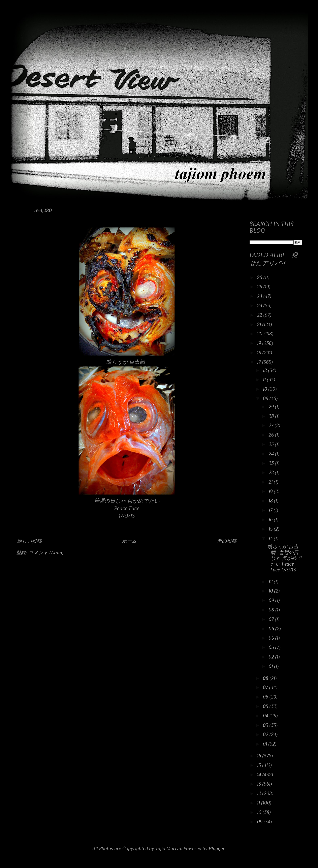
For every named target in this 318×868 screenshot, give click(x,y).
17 (260, 362)
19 (260, 343)
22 (260, 315)
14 (260, 775)
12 (265, 370)
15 (271, 529)
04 (266, 716)
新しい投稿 (29, 541)
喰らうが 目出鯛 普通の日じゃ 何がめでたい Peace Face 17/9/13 (285, 558)
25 (260, 287)
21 (260, 324)
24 (260, 296)
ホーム (129, 541)
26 (260, 277)
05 (272, 638)
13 (271, 538)
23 (260, 306)
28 (272, 416)
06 (272, 629)
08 (272, 610)
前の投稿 (227, 541)
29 (272, 407)
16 (271, 519)
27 (272, 425)
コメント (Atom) (46, 553)
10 (266, 389)
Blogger (217, 848)
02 (272, 657)
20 (260, 334)
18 (260, 353)
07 (272, 619)
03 (272, 647)
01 (271, 666)
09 (266, 398)
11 (265, 380)
